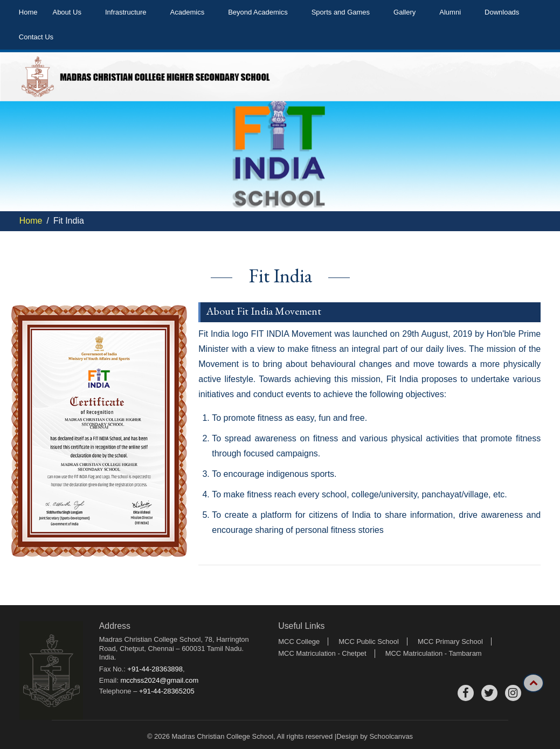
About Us (67, 12)
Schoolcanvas (391, 736)
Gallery (405, 12)
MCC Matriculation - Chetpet (322, 653)
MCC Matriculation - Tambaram (434, 653)
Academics (188, 12)
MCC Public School (369, 641)
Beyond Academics (258, 12)
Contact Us (36, 37)
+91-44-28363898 (155, 669)
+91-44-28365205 (167, 691)
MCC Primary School (450, 641)
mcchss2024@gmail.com (159, 680)
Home (28, 12)
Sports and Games (341, 12)
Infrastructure (126, 12)
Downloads (502, 12)
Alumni (450, 12)
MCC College (299, 641)
